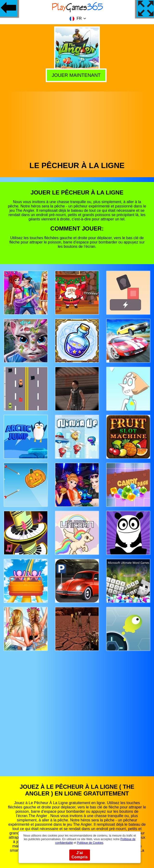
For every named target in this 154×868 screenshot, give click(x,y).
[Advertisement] (77, 125)
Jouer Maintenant (77, 75)
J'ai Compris (80, 855)
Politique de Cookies (90, 843)
